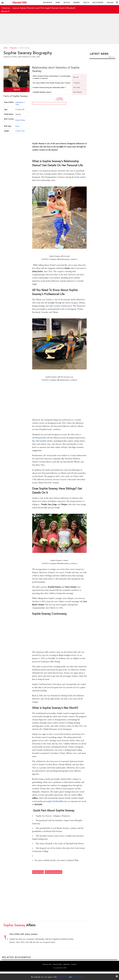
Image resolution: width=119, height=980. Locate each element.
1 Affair (59, 98)
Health (86, 2)
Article (67, 2)
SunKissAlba (58, 801)
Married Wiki (20, 3)
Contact (74, 964)
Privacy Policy (63, 977)
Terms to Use (47, 964)
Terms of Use (78, 977)
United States (20, 120)
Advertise (67, 964)
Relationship (98, 2)
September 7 (20, 102)
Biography (48, 2)
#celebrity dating (38, 872)
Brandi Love (33, 8)
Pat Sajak (45, 8)
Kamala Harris (58, 8)
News (58, 2)
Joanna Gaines (19, 8)
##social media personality (53, 872)
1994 (17, 105)
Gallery (110, 2)
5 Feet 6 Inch (20, 131)
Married (77, 2)
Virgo (17, 126)
